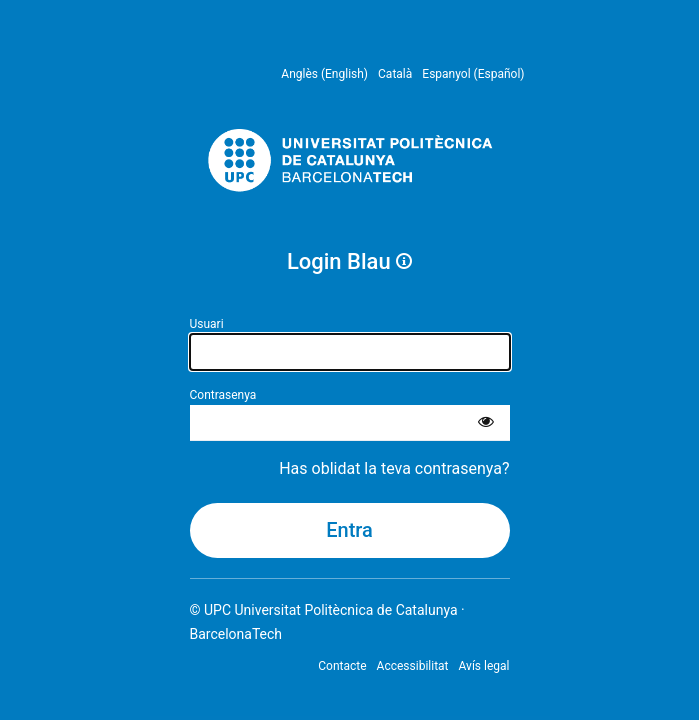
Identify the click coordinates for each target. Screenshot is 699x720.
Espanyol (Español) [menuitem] (473, 74)
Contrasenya (223, 395)
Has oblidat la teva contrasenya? (394, 468)
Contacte (342, 666)
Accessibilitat (413, 666)
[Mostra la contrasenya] (486, 423)
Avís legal (484, 666)
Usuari (207, 324)
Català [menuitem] (395, 74)
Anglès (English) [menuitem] (324, 74)
